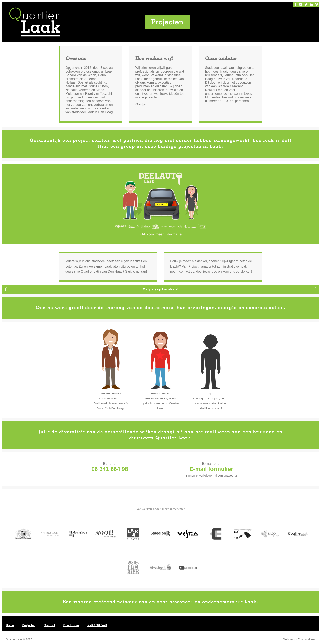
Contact (141, 105)
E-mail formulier (211, 469)
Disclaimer (71, 626)
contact (184, 272)
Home (10, 626)
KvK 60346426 (97, 626)
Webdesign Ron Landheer (299, 640)
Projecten (29, 626)
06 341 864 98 (110, 469)
